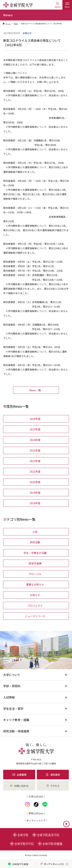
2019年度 (35, 493)
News (16, 24)
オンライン (36, 820)
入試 (35, 532)
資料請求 (53, 775)
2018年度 (35, 503)
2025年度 (35, 429)
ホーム (8, 24)
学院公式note (36, 813)
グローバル (35, 574)
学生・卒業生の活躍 (35, 553)
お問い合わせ (19, 786)
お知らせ (35, 595)
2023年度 (35, 450)
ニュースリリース (35, 616)
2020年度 (35, 482)
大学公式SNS (36, 797)
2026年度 (35, 419)
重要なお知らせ (35, 584)
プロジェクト (35, 606)
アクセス (53, 786)
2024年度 (35, 440)
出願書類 (19, 775)
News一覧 (35, 390)
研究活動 (35, 542)
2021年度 (35, 471)
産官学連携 (35, 563)
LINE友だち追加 (18, 864)
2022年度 (35, 461)
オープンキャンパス (52, 864)
